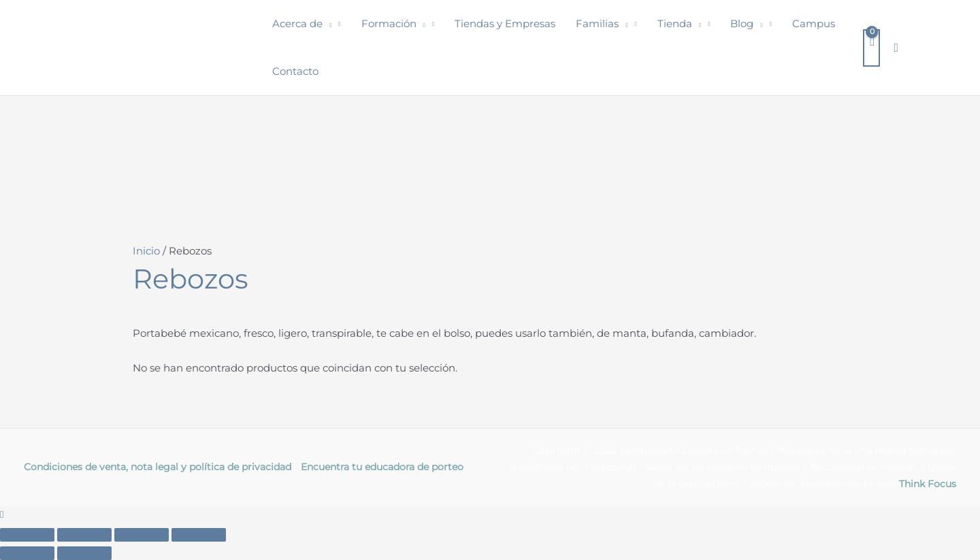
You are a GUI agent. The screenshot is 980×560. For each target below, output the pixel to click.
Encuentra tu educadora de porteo (382, 467)
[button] (327, 24)
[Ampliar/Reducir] (27, 535)
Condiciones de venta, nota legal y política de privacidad (158, 467)
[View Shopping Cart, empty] (871, 48)
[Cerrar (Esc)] (199, 535)
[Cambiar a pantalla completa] (84, 535)
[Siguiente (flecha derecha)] (84, 553)
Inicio (146, 251)
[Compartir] (142, 535)
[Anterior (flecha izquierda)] (27, 553)
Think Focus (928, 484)
